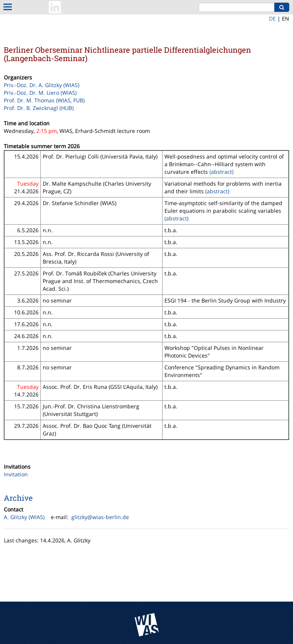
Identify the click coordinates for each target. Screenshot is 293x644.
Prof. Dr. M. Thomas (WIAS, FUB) (44, 100)
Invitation (16, 474)
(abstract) (221, 172)
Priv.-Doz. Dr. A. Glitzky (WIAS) (42, 85)
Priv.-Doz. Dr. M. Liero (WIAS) (40, 93)
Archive (18, 498)
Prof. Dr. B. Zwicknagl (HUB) (39, 108)
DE (272, 19)
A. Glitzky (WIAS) (24, 517)
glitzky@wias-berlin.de (100, 517)
